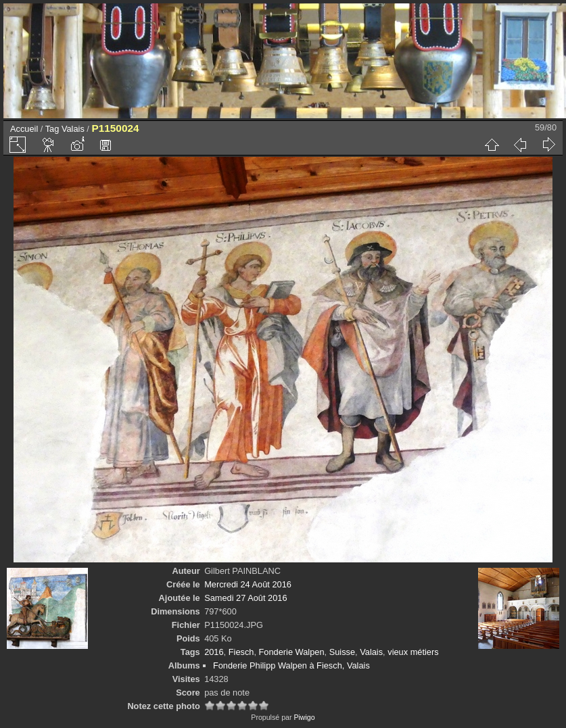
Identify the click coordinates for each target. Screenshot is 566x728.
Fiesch (241, 652)
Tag (52, 129)
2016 (214, 652)
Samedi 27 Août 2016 (245, 598)
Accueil (24, 129)
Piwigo (304, 717)
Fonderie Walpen (292, 652)
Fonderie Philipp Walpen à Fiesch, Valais (291, 665)
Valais (73, 129)
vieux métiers (413, 652)
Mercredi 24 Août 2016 (248, 584)
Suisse (342, 652)
